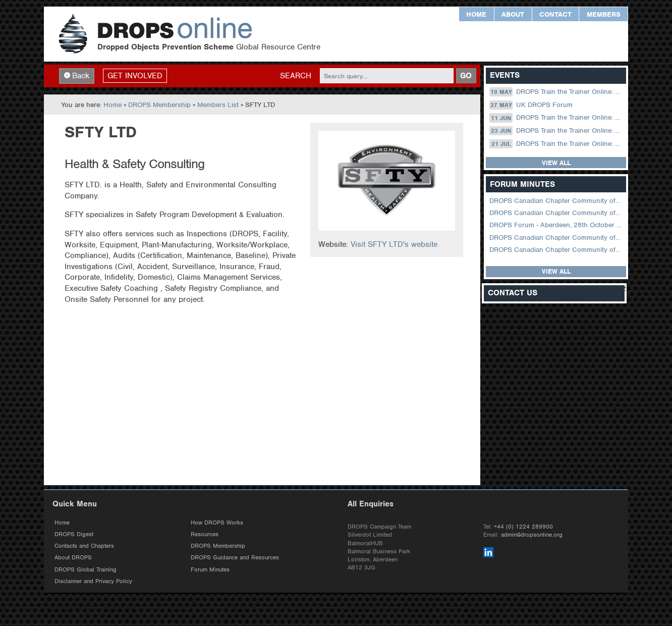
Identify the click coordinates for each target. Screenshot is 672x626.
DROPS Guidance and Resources (235, 557)
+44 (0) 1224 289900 (523, 527)
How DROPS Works (217, 523)
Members (604, 14)
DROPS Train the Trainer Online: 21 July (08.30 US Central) (557, 144)
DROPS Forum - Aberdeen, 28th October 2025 (557, 225)
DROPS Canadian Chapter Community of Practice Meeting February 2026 (557, 213)
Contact (555, 14)
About (513, 14)
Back (77, 76)
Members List (218, 105)
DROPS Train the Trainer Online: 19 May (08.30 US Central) (557, 92)
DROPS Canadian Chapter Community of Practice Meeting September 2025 (557, 238)
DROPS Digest (74, 534)
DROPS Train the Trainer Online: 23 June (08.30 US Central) (557, 131)
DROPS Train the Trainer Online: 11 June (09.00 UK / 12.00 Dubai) (557, 118)
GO (466, 76)
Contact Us (513, 293)
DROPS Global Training (86, 569)
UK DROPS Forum (531, 105)
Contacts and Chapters (84, 546)
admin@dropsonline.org (532, 535)
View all (556, 163)
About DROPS (73, 557)
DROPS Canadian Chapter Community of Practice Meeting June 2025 (557, 250)
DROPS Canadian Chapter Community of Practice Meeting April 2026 (557, 201)
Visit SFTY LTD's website (394, 244)
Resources (205, 534)
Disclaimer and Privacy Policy (93, 581)
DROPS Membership (159, 105)
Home (476, 14)
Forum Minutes (210, 569)
